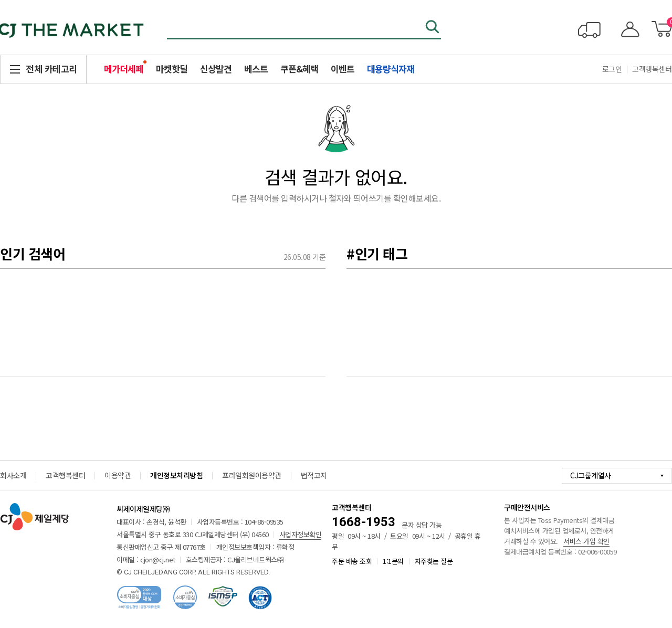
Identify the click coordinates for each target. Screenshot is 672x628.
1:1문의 (393, 561)
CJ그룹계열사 (591, 475)
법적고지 (314, 475)
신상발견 (216, 69)
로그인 (612, 69)
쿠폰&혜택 (299, 69)
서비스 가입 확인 (586, 541)
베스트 (256, 69)
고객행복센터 (65, 475)
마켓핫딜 (172, 69)
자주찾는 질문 (434, 561)
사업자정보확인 (301, 534)
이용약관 (118, 475)
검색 (433, 28)
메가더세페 (124, 69)
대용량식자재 (391, 69)
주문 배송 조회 (352, 561)
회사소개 (13, 475)
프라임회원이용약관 (252, 475)
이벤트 (343, 69)
